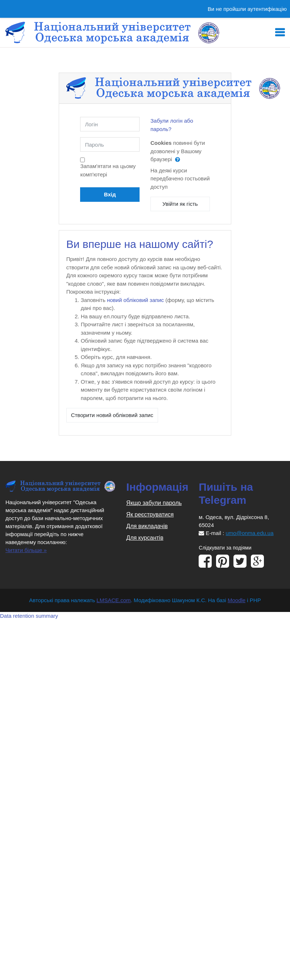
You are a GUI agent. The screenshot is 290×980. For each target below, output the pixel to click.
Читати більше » (26, 550)
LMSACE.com (113, 600)
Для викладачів (147, 526)
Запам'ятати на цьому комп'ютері (108, 170)
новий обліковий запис (135, 300)
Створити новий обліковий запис (112, 415)
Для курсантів (145, 538)
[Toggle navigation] (280, 33)
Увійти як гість (180, 204)
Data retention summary (29, 616)
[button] (179, 160)
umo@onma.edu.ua (250, 533)
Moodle (237, 600)
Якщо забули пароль (154, 503)
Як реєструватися (150, 514)
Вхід (110, 194)
